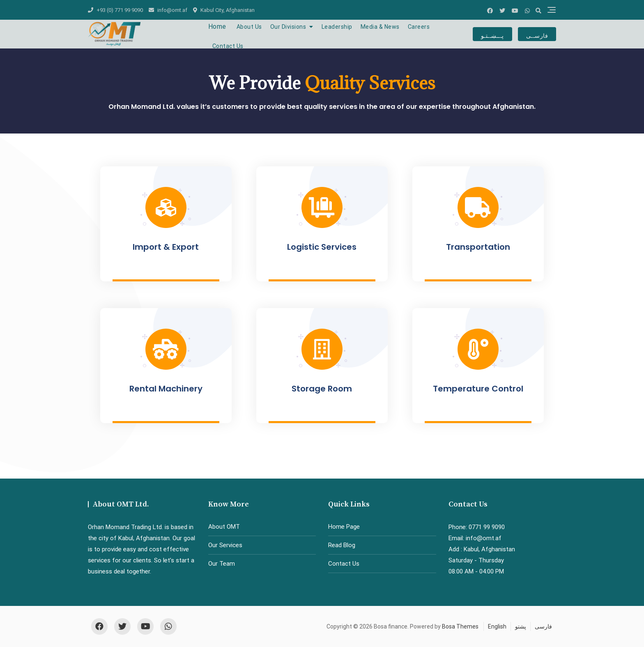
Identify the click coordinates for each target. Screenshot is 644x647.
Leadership (337, 27)
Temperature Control (478, 389)
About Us (249, 27)
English (497, 626)
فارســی (537, 34)
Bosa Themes (460, 626)
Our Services (225, 545)
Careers (419, 27)
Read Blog (342, 545)
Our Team (222, 564)
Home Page (344, 527)
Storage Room (322, 389)
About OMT (224, 527)
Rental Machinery (166, 389)
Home (217, 26)
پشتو (521, 626)
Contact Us (228, 46)
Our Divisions (288, 27)
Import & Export (166, 247)
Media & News (380, 27)
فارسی (543, 626)
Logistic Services (322, 247)
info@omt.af (168, 10)
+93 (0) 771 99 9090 (115, 10)
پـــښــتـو (492, 34)
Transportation (478, 247)
